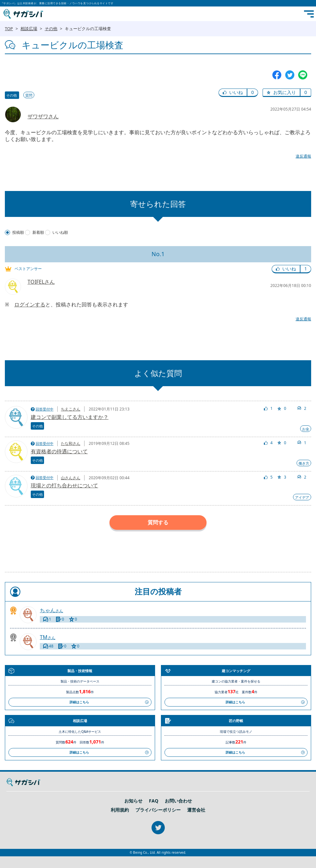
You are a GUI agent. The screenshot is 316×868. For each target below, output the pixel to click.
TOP (9, 29)
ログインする (30, 304)
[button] (233, 93)
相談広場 (29, 29)
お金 (306, 429)
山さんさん (71, 478)
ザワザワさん (43, 116)
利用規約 (120, 810)
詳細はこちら (79, 702)
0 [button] (253, 92)
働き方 (304, 463)
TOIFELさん (41, 282)
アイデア (302, 497)
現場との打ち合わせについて (64, 485)
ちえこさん (71, 409)
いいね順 (60, 232)
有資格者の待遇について (59, 451)
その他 (51, 29)
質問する (158, 522)
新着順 (38, 232)
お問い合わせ (178, 801)
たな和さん (71, 443)
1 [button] (306, 269)
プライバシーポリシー (158, 810)
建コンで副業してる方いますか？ (70, 417)
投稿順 (18, 232)
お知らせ (133, 801)
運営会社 (196, 810)
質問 (29, 95)
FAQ (154, 801)
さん (51, 610)
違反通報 (303, 156)
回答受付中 (45, 409)
